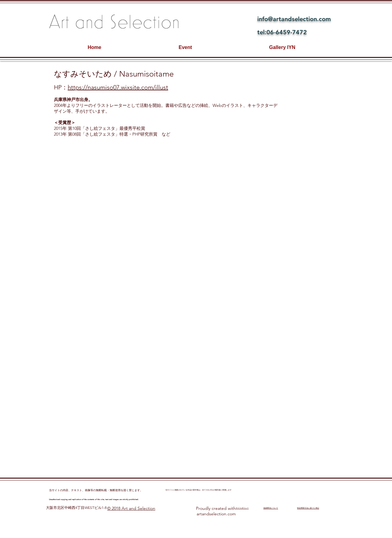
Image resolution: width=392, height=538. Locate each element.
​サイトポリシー (242, 508)
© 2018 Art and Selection (131, 508)
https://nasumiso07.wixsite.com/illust (118, 87)
